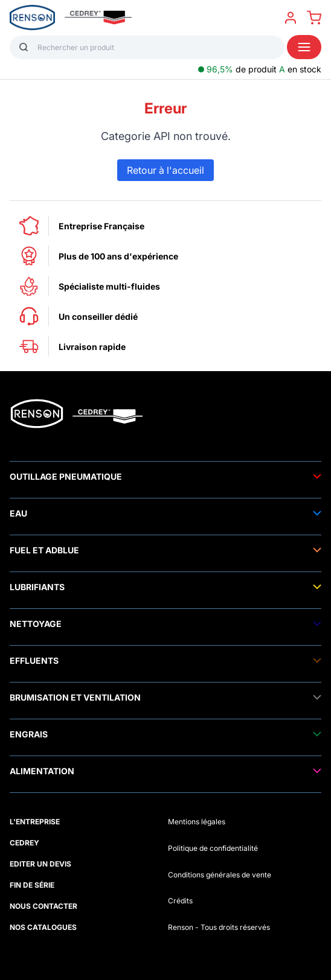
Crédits (180, 901)
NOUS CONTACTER (43, 906)
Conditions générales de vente (220, 875)
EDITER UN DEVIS (40, 864)
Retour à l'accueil (165, 170)
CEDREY (24, 843)
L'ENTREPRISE (35, 822)
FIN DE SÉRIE (32, 885)
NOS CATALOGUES (43, 927)
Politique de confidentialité (213, 848)
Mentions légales (197, 822)
